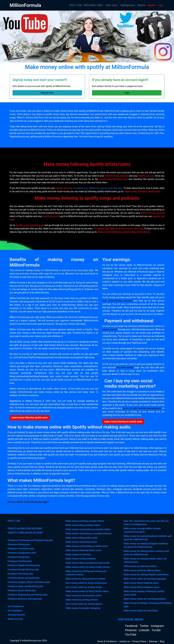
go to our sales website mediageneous (142, 408)
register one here (64, 188)
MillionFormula (25, 5)
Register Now (47, 93)
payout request (110, 329)
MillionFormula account (116, 176)
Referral (141, 5)
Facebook (132, 626)
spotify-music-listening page (30, 225)
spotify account (146, 176)
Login (161, 5)
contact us (124, 641)
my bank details (125, 367)
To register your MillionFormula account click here (98, 188)
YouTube (131, 635)
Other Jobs (111, 5)
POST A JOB (75, 5)
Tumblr (156, 630)
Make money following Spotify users (142, 191)
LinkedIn (145, 630)
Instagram (157, 626)
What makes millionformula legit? (28, 502)
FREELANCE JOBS (93, 5)
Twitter (145, 626)
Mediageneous (128, 5)
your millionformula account (117, 301)
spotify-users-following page (113, 179)
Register (151, 5)
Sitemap (153, 641)
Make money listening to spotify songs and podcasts (124, 232)
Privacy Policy (139, 641)
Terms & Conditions (107, 641)
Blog (162, 641)
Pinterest (131, 630)
